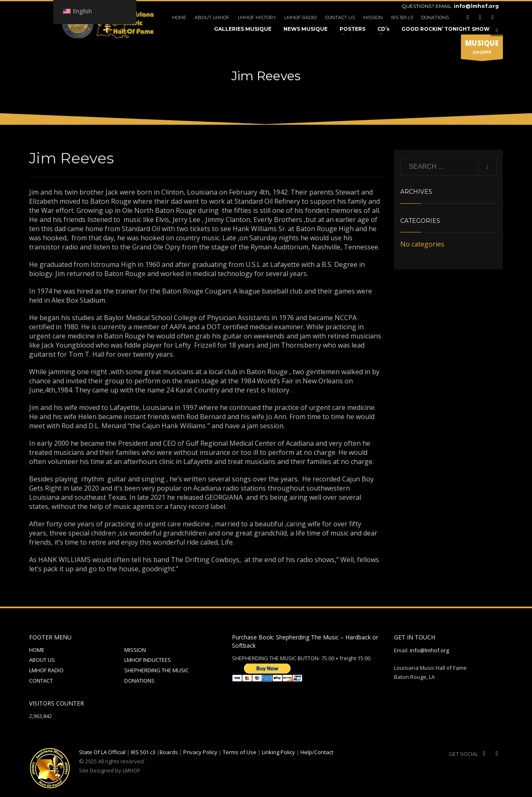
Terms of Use (240, 752)
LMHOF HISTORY (257, 17)
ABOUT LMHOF (212, 17)
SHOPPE (482, 49)
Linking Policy (278, 752)
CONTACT (41, 681)
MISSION (373, 17)
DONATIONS (435, 17)
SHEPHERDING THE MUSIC (156, 670)
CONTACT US (340, 17)
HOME (179, 17)
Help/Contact (317, 752)
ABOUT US (42, 660)
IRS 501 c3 (402, 17)
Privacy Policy (200, 752)
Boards (169, 752)
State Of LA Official (102, 752)
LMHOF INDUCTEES (148, 660)
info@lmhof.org (476, 6)
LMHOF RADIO (300, 17)
